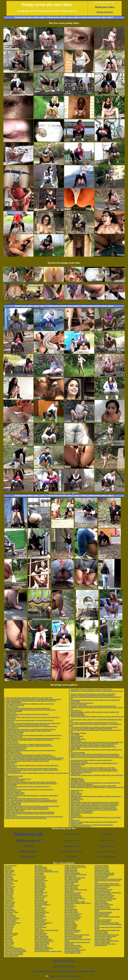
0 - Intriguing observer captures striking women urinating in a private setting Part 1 (31, 765)
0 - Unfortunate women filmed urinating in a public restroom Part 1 (91, 760)
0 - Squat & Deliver (75, 741)
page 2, (104, 17)
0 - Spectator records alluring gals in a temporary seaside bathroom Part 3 (93, 763)
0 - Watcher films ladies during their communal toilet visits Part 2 (25, 818)
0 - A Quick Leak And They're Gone (16, 747)
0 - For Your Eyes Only (12, 743)
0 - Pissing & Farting (76, 823)
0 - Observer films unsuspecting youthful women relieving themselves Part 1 (94, 804)
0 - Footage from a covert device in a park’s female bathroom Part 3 (91, 825)
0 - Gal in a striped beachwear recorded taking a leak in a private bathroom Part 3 (31, 800)
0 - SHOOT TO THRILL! (76, 714)
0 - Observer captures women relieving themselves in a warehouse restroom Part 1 (31, 796)
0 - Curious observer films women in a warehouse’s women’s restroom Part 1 (94, 754)
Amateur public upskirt (72, 840)
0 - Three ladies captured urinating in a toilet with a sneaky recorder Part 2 (93, 723)
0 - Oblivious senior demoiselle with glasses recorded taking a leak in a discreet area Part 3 (34, 758)
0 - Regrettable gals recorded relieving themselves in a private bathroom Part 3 (95, 783)
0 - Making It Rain (75, 738)
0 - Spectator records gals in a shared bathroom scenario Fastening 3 (92, 695)
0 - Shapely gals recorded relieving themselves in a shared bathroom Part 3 (29, 720)
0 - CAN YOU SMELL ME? (13, 805)
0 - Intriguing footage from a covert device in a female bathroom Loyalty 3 (93, 769)
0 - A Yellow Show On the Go (78, 762)
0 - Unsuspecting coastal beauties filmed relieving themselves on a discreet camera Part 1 (34, 817)
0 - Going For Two (10, 713)
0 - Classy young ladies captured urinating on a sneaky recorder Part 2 (27, 708)
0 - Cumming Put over (76, 790)
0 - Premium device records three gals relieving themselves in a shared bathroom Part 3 (33, 735)
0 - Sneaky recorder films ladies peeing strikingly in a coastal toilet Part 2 (93, 808)
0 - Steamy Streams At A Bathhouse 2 (81, 811)
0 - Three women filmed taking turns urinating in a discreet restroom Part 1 (29, 746)
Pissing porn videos (105, 7)
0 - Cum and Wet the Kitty (13, 771)
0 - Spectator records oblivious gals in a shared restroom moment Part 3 (93, 706)
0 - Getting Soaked (75, 766)
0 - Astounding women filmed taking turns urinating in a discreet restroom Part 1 (95, 796)
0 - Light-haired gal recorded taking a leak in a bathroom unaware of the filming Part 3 (32, 738)
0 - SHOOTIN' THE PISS (77, 780)
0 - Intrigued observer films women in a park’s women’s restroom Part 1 (28, 744)
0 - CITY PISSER (74, 735)
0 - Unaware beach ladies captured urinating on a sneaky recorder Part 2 (93, 786)
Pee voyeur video (72, 834)
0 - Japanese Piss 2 (11, 815)
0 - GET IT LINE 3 (75, 801)
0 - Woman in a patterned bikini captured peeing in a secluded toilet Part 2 (93, 822)
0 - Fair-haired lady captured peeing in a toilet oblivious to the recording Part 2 (95, 700)
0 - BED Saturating (75, 798)
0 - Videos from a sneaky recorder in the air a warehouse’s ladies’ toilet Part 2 (94, 756)
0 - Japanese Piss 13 (11, 728)
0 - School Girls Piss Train (13, 791)
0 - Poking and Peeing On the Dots (80, 772)
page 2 (36, 17)
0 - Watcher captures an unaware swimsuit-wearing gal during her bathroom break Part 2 (33, 759)
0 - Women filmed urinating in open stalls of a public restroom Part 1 (27, 725)
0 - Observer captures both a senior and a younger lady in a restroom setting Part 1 (31, 770)
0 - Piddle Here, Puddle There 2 (14, 793)
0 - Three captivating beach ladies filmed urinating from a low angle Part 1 (28, 698)
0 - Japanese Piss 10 (11, 741)
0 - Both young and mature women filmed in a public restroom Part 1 (27, 761)
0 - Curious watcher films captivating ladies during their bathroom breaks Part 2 (30, 701)
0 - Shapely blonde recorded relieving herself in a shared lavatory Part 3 (92, 747)
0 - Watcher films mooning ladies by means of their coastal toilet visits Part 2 (29, 812)
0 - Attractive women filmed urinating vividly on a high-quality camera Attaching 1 (31, 783)
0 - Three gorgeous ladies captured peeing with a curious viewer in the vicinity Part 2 (32, 717)
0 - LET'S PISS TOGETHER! (13, 711)
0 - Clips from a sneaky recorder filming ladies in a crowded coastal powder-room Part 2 (33, 699)
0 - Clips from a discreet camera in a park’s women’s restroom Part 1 (27, 809)
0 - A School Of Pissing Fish (13, 734)
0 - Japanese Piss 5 (75, 711)
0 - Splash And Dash (11, 762)
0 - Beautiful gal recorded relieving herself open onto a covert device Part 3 (29, 790)
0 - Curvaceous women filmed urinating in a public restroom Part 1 (91, 729)
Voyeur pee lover (105, 12)
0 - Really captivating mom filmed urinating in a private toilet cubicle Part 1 (29, 740)
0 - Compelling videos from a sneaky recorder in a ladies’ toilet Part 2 (91, 745)
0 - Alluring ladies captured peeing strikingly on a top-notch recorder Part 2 (93, 744)
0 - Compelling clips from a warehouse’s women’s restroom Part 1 (90, 689)
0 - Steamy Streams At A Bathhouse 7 (81, 703)
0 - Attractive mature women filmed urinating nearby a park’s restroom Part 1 (94, 802)
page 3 (43, 17)
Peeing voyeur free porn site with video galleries (66, 976)
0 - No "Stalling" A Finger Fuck (14, 705)
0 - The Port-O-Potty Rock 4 (78, 704)
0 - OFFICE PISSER (11, 785)
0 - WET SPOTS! (74, 814)
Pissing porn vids (28, 834)
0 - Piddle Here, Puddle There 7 (14, 811)
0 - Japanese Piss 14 (11, 797)
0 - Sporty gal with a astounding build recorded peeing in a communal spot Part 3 (31, 726)
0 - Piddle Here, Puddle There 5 (14, 794)
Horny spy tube (107, 834)
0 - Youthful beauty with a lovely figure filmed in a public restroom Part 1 (28, 731)
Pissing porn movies (64, 961)
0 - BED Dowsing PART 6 (12, 752)
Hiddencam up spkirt (72, 846)
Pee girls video (28, 856)
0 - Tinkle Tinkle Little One (13, 803)
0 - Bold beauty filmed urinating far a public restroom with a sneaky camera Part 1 (31, 768)
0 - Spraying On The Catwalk (14, 776)
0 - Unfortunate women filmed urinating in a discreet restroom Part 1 (27, 714)
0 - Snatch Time (74, 792)
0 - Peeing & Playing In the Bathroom (81, 784)
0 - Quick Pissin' (10, 764)
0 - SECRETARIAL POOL (77, 765)
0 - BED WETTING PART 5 (77, 739)
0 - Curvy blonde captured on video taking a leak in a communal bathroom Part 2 (31, 802)
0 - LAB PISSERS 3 (75, 774)
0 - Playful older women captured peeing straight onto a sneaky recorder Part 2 (30, 782)
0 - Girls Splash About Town (13, 737)
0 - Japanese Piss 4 (75, 795)
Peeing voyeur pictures (57, 17)
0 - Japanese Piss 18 (76, 778)
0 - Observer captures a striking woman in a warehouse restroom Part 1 (92, 694)
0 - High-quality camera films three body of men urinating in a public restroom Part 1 (32, 806)
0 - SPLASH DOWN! (75, 816)
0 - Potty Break (9, 722)
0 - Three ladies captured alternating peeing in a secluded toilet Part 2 (27, 787)
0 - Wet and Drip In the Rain (13, 753)
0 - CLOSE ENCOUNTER (77, 753)
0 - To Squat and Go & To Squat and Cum (18, 779)
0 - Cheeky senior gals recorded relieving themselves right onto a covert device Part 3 (32, 723)
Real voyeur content (107, 846)
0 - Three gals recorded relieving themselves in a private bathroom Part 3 (28, 755)
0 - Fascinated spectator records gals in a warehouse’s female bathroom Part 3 (30, 729)
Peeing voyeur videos (24, 17)
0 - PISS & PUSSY (10, 719)
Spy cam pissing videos (64, 966)
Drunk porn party (28, 851)
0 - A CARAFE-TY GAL (76, 799)
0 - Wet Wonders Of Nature (78, 733)
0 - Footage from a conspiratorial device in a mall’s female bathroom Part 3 (93, 771)
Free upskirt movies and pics (72, 851)
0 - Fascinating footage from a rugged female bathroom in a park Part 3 (92, 768)
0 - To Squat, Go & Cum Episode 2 (80, 826)
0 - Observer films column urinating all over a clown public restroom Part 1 (93, 810)
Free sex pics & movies (107, 851)
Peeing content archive (91, 17)
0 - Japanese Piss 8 (11, 716)
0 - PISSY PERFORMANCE (13, 702)
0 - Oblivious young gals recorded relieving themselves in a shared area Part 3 (30, 756)
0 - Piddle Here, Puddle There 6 (14, 780)
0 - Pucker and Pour (75, 793)
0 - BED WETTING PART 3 (77, 715)
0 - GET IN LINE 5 (75, 701)
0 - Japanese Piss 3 (11, 767)
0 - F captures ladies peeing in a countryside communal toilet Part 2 (26, 808)
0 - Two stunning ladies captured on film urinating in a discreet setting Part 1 (94, 712)
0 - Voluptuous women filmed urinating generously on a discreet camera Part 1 (30, 710)
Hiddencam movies (28, 840)
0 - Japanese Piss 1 (11, 788)
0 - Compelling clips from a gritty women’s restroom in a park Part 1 (26, 799)
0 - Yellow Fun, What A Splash (14, 732)
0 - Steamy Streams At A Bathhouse (81, 813)
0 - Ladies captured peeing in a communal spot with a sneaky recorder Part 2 (29, 814)
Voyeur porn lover (107, 840)
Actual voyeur (72, 857)
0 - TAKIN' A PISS (75, 748)
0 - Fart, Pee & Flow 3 (11, 707)
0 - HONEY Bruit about (12, 777)
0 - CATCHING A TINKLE (77, 781)
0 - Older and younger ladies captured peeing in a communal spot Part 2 (92, 807)
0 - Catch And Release (76, 736)
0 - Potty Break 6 (74, 820)
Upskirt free (28, 846)
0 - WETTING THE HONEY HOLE (15, 749)
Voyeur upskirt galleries (107, 857)
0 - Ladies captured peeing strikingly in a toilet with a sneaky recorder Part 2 (29, 704)
